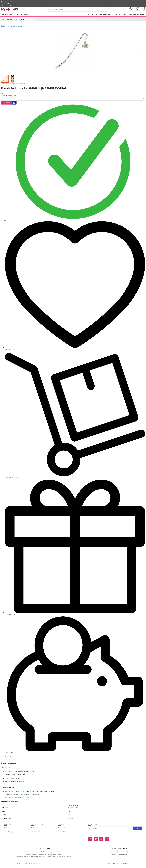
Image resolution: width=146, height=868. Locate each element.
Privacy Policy (35, 832)
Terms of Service (63, 828)
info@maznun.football (121, 852)
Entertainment (7, 14)
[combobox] (77, 9)
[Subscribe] (137, 828)
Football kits (91, 14)
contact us (28, 797)
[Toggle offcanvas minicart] (144, 9)
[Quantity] (73, 99)
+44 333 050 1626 (8, 1)
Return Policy (8, 832)
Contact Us (61, 832)
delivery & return (21, 794)
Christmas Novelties (137, 14)
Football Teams (106, 14)
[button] (11, 6)
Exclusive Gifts (22, 14)
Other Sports (120, 14)
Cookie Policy (35, 828)
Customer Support (10, 828)
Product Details (10, 757)
